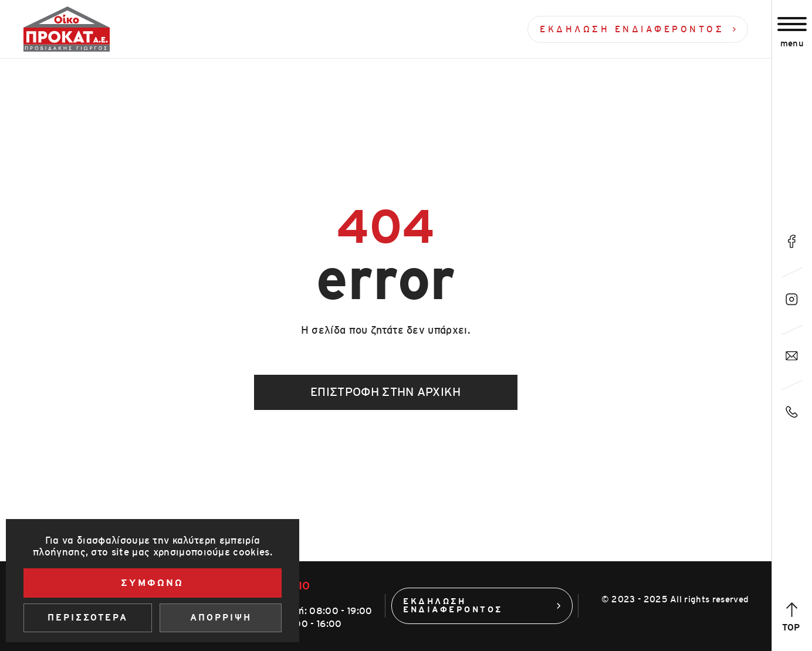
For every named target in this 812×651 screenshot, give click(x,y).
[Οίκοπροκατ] (67, 29)
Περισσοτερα (88, 618)
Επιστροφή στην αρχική (386, 392)
